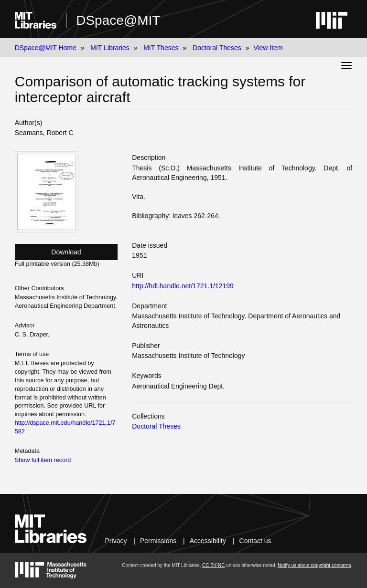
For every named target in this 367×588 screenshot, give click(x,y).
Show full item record (43, 460)
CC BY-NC (213, 565)
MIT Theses (161, 48)
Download (66, 252)
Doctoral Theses (217, 48)
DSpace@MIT (118, 20)
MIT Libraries (110, 48)
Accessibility (208, 541)
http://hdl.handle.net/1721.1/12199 (183, 286)
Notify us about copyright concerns (314, 565)
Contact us (255, 541)
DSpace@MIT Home (46, 48)
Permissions (158, 541)
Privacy (116, 541)
